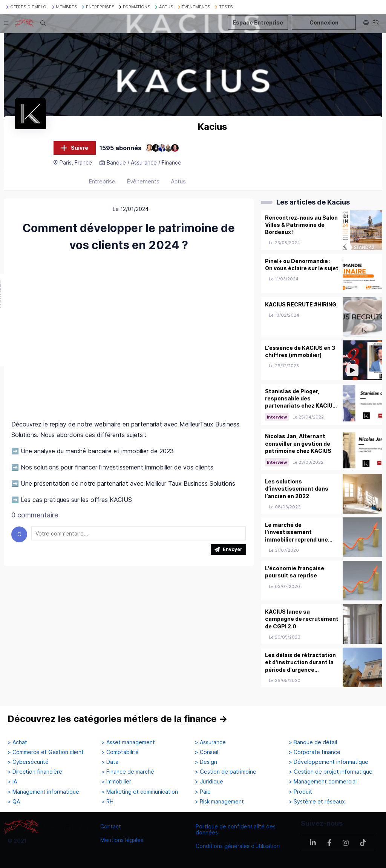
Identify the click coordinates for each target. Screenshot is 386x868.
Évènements (143, 181)
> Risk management (219, 802)
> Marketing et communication (140, 792)
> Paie (203, 792)
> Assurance (210, 742)
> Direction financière (35, 772)
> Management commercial (323, 782)
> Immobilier (116, 782)
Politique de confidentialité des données (236, 829)
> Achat (17, 742)
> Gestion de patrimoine (226, 772)
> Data (110, 762)
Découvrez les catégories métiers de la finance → (118, 719)
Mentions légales (122, 840)
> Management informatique (43, 792)
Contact (111, 826)
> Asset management (128, 742)
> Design (206, 762)
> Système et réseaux (317, 802)
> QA (14, 802)
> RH (107, 802)
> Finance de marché (128, 772)
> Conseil (207, 752)
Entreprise (102, 181)
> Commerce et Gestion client (46, 752)
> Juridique (209, 782)
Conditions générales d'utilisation (238, 846)
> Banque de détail (313, 742)
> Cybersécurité (28, 762)
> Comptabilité (120, 752)
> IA (12, 782)
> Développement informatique (329, 762)
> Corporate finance (315, 752)
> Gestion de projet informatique (331, 772)
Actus (178, 181)
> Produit (300, 792)
